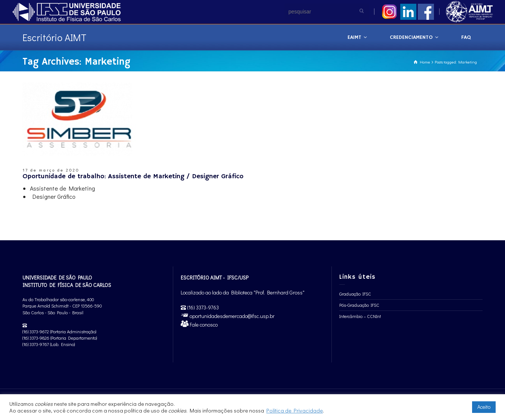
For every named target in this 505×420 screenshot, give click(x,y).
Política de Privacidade (295, 410)
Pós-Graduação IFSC (359, 305)
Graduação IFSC (355, 294)
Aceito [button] (484, 407)
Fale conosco (203, 325)
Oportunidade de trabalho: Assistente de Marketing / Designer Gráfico (133, 176)
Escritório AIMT (54, 37)
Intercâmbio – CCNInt (360, 316)
